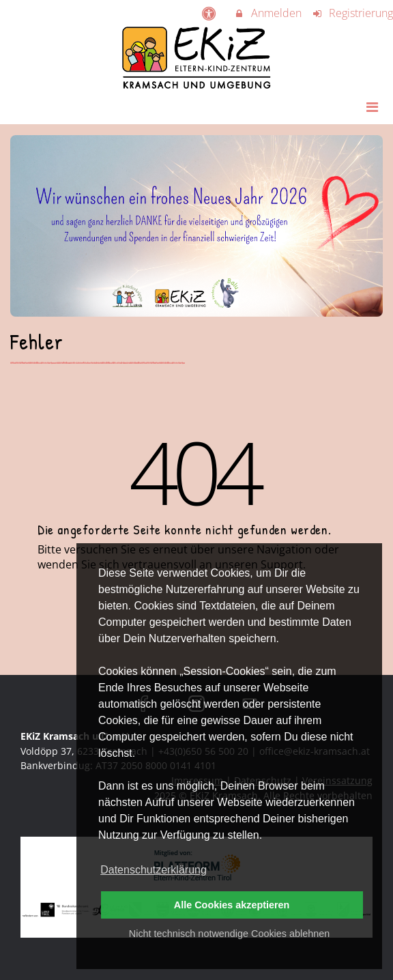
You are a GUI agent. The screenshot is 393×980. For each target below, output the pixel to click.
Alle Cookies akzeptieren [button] (232, 905)
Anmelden (267, 13)
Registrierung (353, 13)
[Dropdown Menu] (372, 106)
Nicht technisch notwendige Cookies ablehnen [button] (229, 934)
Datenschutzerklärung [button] (154, 870)
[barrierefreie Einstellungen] (210, 13)
